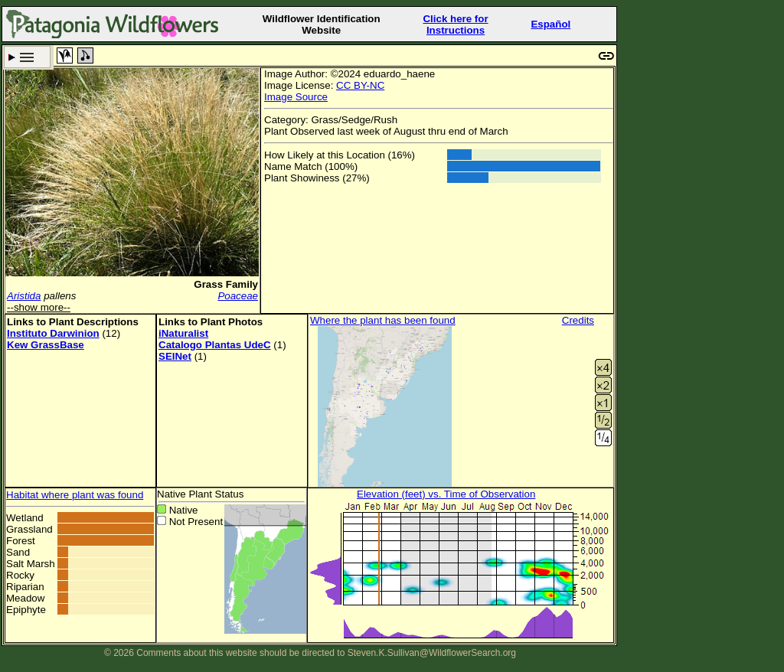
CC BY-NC (360, 85)
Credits (578, 320)
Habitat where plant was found (75, 495)
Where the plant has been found (383, 320)
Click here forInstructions (455, 24)
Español (550, 24)
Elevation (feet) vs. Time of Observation (446, 494)
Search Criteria (27, 57)
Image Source (296, 97)
